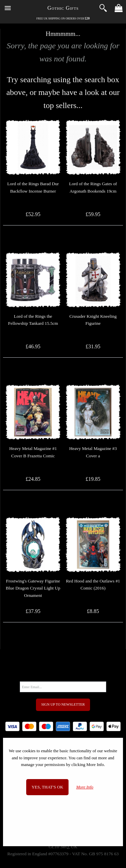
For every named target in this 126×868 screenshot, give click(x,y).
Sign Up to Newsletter (63, 704)
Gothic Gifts (63, 8)
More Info (85, 787)
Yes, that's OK (47, 787)
